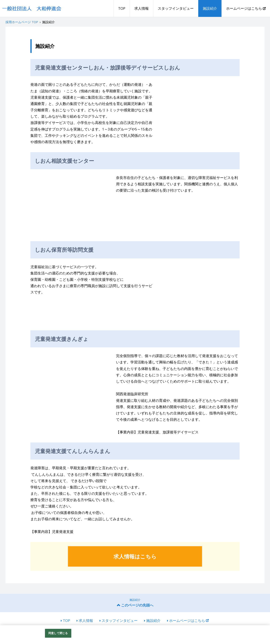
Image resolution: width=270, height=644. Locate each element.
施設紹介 (210, 8)
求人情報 (142, 8)
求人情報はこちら (135, 556)
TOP (122, 8)
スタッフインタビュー (176, 8)
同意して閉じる (58, 633)
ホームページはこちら (246, 8)
